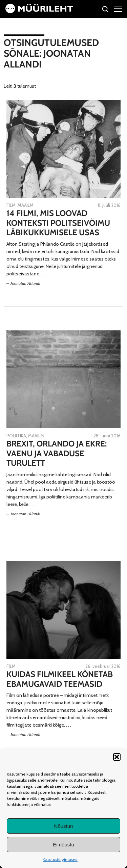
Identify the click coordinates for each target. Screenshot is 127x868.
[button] (117, 757)
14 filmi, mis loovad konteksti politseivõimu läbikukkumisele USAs (58, 223)
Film (11, 205)
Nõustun (64, 826)
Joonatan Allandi (25, 283)
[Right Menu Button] (118, 8)
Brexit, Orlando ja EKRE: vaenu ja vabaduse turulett (57, 454)
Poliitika (16, 436)
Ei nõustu (63, 845)
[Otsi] (105, 10)
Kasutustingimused (60, 859)
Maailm (26, 205)
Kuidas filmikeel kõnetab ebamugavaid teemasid (60, 679)
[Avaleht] (39, 11)
